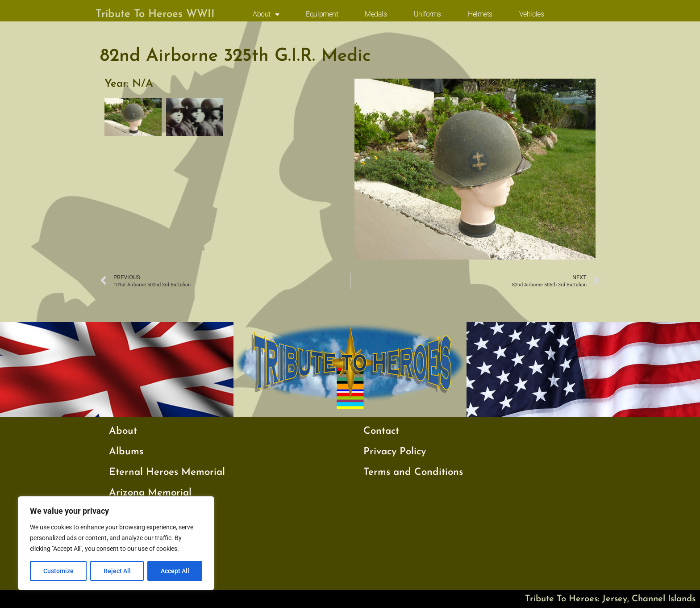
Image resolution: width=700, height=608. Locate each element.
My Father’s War (147, 534)
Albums (126, 452)
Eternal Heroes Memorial (167, 472)
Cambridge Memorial (158, 514)
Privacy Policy (395, 452)
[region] (116, 543)
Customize (58, 571)
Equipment (322, 14)
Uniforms (427, 14)
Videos (124, 575)
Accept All (175, 571)
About (266, 14)
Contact (381, 431)
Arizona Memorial (150, 493)
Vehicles (531, 14)
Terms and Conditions (413, 472)
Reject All (117, 571)
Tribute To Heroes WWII (155, 14)
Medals (376, 14)
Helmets (480, 14)
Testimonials (137, 555)
